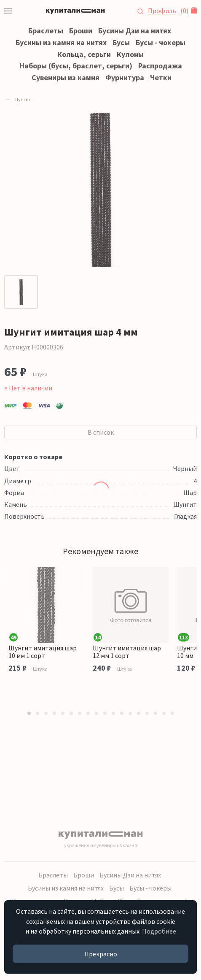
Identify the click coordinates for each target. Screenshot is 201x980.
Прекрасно (101, 954)
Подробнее (159, 931)
